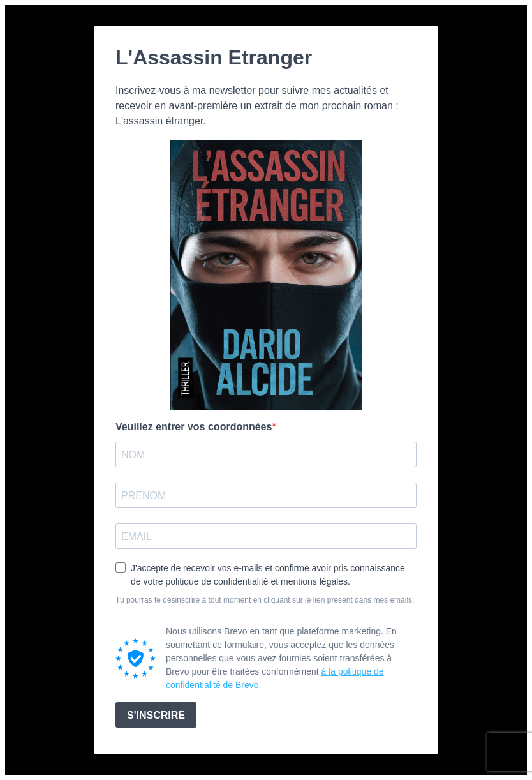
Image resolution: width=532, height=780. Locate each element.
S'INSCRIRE (156, 715)
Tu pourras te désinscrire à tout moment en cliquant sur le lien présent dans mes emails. (265, 600)
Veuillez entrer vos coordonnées (194, 427)
